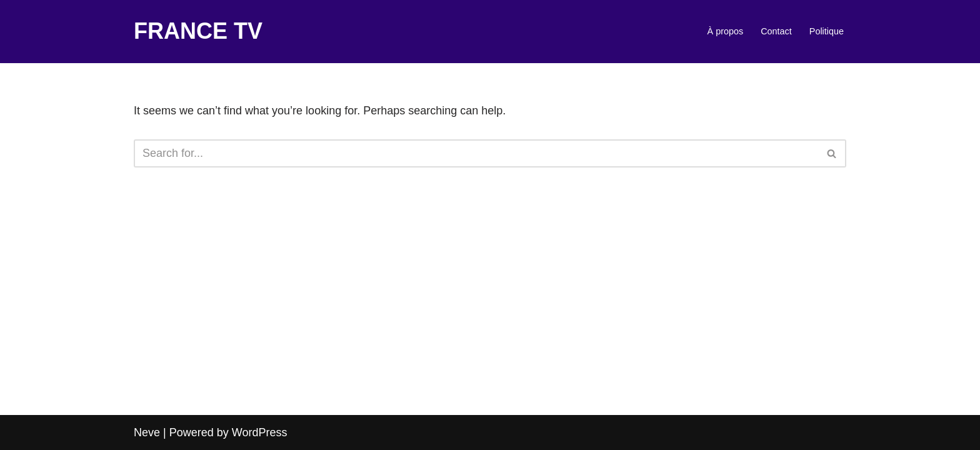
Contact (776, 31)
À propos (726, 31)
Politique (827, 31)
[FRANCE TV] (198, 32)
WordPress (260, 432)
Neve (147, 432)
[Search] (476, 153)
